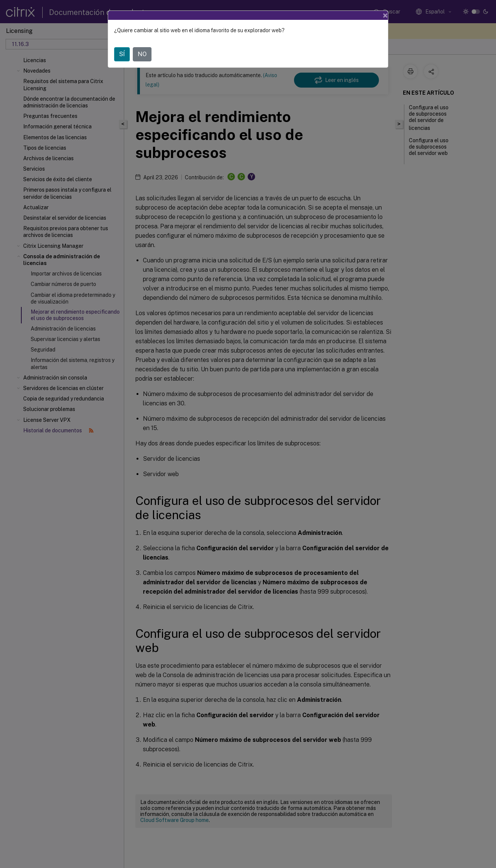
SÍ (122, 54)
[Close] (385, 15)
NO (142, 54)
